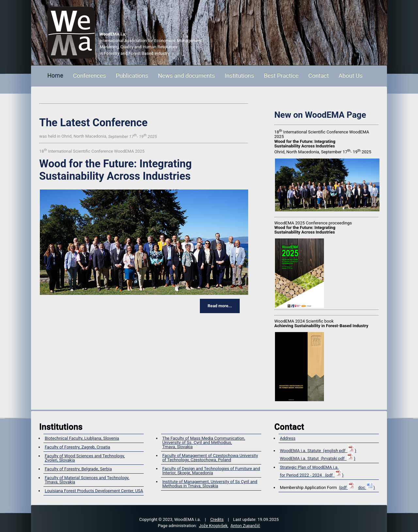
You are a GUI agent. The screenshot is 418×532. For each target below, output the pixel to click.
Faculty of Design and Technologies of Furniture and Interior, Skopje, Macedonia (211, 471)
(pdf (347, 487)
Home (55, 76)
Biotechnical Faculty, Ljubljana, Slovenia (82, 438)
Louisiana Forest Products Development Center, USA (94, 491)
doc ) (366, 487)
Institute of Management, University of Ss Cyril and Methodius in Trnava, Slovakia (210, 484)
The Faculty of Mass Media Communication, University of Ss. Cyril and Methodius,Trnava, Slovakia (204, 442)
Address (288, 438)
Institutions (239, 76)
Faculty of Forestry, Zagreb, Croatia (77, 447)
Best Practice (281, 76)
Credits (217, 519)
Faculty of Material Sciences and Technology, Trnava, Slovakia (87, 480)
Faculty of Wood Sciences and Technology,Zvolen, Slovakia (85, 458)
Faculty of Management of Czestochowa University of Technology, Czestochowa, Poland (210, 458)
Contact (319, 76)
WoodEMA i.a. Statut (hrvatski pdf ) (318, 458)
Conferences (89, 76)
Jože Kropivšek (213, 526)
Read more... (220, 306)
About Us (351, 76)
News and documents (186, 76)
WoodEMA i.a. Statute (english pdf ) (318, 451)
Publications (132, 76)
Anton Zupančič (245, 526)
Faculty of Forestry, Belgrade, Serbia (78, 469)
